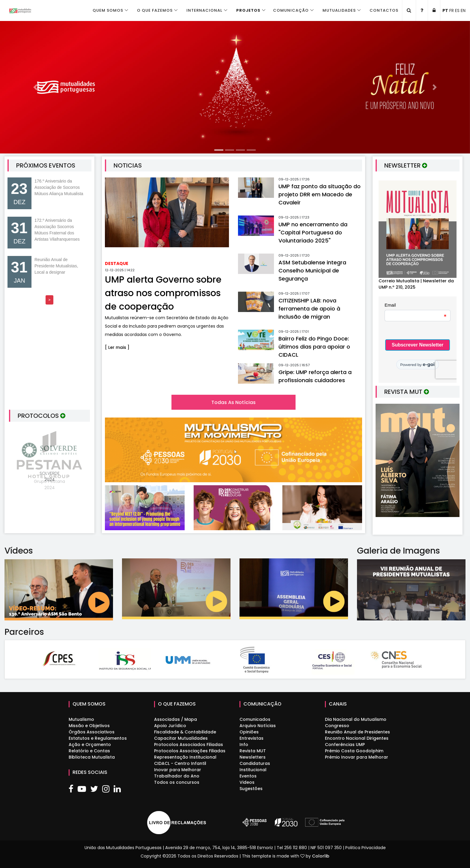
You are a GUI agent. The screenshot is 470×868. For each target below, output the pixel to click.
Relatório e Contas (89, 751)
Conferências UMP (345, 745)
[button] (35, 87)
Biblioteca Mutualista (92, 757)
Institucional (253, 770)
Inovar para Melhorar (178, 770)
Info (244, 745)
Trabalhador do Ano (177, 776)
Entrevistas (251, 738)
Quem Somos (108, 10)
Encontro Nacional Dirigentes (357, 738)
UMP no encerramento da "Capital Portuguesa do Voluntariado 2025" (313, 232)
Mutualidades (339, 10)
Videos (247, 782)
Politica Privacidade (366, 848)
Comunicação (291, 10)
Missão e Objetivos (89, 726)
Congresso (337, 726)
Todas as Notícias (234, 402)
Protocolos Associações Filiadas (190, 751)
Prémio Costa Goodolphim (354, 751)
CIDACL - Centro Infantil (180, 763)
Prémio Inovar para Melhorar (357, 757)
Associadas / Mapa (176, 719)
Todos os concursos (177, 782)
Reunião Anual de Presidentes (357, 732)
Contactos (384, 10)
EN (463, 10)
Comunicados (255, 719)
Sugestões (251, 789)
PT (445, 10)
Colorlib (321, 856)
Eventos (248, 776)
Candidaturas (255, 763)
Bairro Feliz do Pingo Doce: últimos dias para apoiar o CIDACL (314, 347)
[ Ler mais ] (117, 347)
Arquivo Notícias (258, 726)
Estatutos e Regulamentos (98, 738)
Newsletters (253, 757)
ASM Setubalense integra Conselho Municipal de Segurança (312, 271)
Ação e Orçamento (90, 745)
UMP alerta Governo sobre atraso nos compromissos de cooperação (163, 293)
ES (457, 10)
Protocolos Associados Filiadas (189, 745)
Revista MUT (253, 751)
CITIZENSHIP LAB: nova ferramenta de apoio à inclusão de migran (309, 309)
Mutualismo (81, 719)
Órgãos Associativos (92, 732)
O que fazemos (155, 10)
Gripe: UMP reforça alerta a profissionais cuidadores (315, 376)
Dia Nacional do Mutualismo (356, 719)
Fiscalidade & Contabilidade (185, 732)
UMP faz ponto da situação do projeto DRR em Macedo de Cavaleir (320, 194)
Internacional (204, 10)
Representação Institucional (185, 757)
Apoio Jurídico (170, 726)
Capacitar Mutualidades (181, 738)
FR (452, 10)
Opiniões (249, 732)
